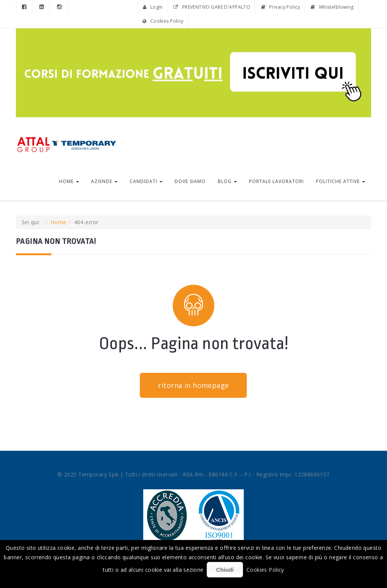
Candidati (146, 181)
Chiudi (225, 570)
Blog (227, 181)
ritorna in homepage (193, 385)
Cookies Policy (163, 21)
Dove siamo (190, 181)
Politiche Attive (341, 181)
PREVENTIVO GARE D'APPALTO (212, 7)
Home (69, 181)
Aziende (104, 181)
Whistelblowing (332, 7)
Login (153, 7)
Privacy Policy (281, 7)
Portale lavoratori (276, 181)
